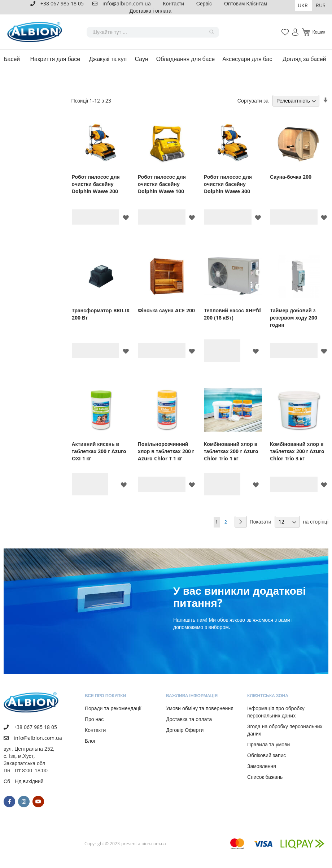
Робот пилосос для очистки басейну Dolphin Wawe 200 (96, 184)
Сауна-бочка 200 (291, 177)
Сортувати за (253, 101)
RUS (321, 5)
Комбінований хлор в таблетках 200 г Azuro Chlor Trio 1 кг (231, 451)
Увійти (292, 28)
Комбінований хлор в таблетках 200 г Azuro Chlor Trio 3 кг (297, 451)
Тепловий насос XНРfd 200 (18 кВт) (232, 314)
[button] (303, 5)
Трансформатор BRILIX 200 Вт (101, 314)
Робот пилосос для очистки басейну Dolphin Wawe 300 (228, 184)
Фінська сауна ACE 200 (166, 310)
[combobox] (153, 32)
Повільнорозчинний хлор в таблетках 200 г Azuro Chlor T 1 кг (166, 451)
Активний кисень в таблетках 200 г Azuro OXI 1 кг (99, 451)
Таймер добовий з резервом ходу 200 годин (294, 318)
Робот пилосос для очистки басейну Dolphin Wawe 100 (162, 184)
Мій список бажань (283, 28)
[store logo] (36, 32)
